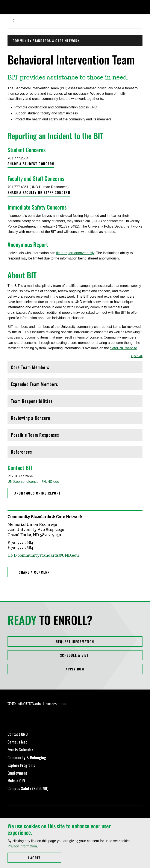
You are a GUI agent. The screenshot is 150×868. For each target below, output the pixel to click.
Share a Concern (34, 572)
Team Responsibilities (75, 402)
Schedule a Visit (75, 655)
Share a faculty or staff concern (39, 192)
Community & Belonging (27, 757)
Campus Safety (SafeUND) (28, 788)
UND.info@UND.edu (24, 704)
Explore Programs (21, 765)
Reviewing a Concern (75, 419)
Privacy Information (22, 846)
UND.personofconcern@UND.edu (33, 482)
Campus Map (18, 742)
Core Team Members (75, 368)
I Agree (45, 858)
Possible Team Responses (75, 436)
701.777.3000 (56, 704)
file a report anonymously (75, 253)
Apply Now (75, 669)
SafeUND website (124, 348)
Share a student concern (31, 164)
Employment (17, 773)
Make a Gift (16, 781)
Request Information (75, 642)
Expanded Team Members (75, 385)
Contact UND (18, 734)
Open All (137, 356)
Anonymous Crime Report (38, 493)
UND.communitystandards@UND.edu (43, 556)
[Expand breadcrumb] (14, 20)
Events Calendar (20, 750)
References (75, 453)
